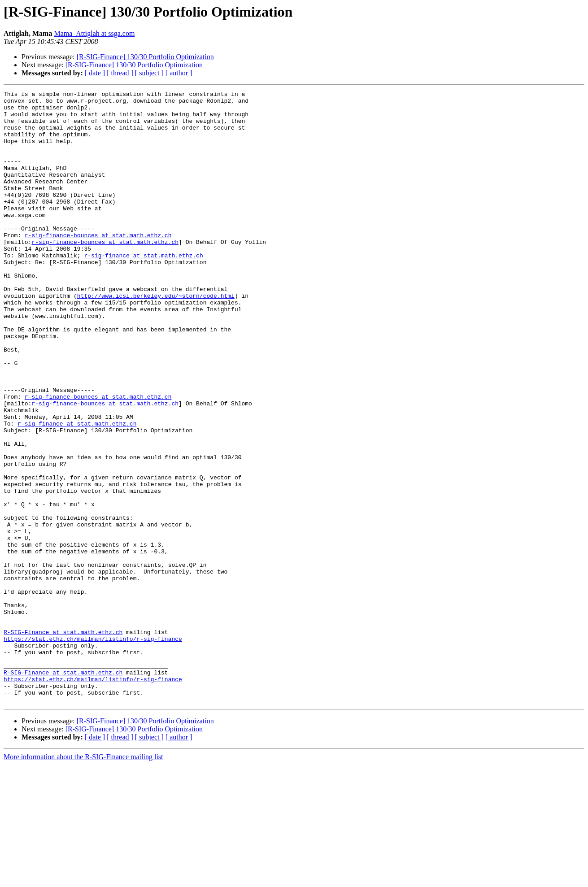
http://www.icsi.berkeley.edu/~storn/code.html (156, 337)
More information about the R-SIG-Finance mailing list (83, 879)
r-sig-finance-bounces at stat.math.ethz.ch (98, 265)
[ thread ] (120, 73)
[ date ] (95, 73)
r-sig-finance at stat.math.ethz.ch (143, 289)
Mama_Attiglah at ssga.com (94, 33)
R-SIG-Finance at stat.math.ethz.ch (63, 741)
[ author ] (179, 73)
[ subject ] (149, 73)
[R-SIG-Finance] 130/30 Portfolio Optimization (145, 57)
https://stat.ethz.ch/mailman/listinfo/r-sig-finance (93, 749)
